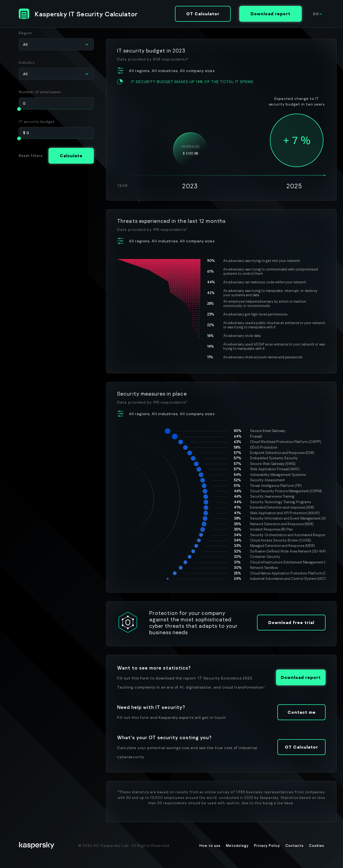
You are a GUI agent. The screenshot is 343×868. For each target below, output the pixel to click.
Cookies (317, 846)
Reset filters (31, 156)
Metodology (237, 846)
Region (25, 33)
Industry (27, 62)
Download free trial (291, 622)
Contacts (294, 846)
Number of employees (40, 92)
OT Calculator (203, 14)
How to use (210, 846)
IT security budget (37, 121)
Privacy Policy (267, 846)
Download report (271, 14)
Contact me (302, 712)
